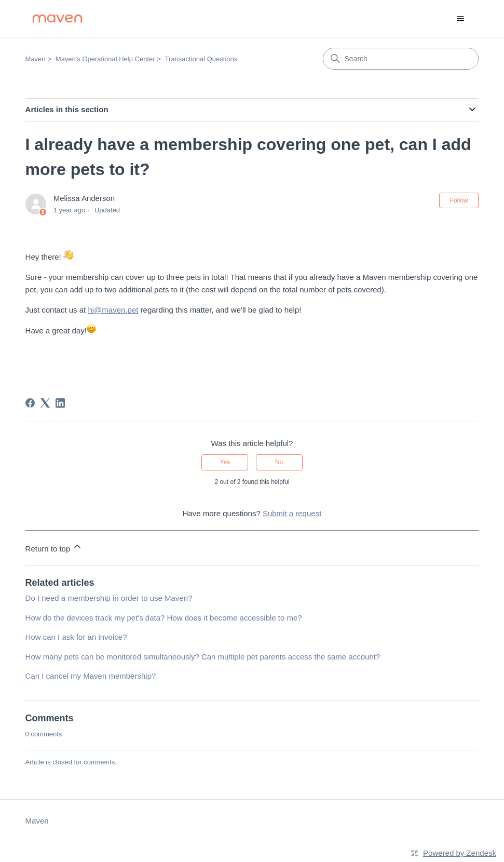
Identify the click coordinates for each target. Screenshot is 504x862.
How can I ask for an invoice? (76, 637)
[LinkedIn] (60, 403)
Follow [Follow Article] (459, 200)
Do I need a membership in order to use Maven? (109, 598)
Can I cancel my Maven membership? (91, 676)
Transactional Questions (201, 59)
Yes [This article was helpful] (225, 462)
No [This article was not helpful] (279, 462)
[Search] (401, 59)
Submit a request (292, 513)
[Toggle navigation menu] (460, 19)
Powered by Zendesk (460, 853)
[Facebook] (30, 403)
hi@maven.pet (113, 310)
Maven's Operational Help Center (105, 59)
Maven (36, 59)
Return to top (54, 547)
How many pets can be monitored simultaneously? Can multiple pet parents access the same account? (203, 657)
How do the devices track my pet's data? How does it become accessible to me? (164, 618)
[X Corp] (45, 403)
